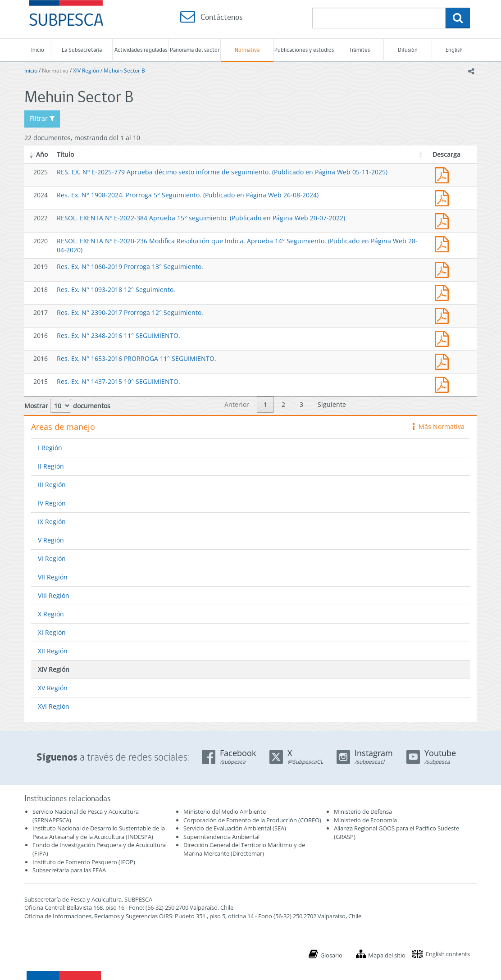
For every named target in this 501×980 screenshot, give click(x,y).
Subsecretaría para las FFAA (69, 870)
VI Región (52, 558)
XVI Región (54, 706)
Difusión (408, 50)
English (454, 50)
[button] (32, 155)
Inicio (38, 50)
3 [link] (301, 404)
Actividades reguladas (141, 50)
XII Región (53, 651)
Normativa (247, 50)
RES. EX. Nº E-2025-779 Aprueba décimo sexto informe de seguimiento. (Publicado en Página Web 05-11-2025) (222, 172)
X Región (51, 614)
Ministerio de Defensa (363, 811)
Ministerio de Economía (365, 820)
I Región (50, 448)
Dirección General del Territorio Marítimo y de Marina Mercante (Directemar (244, 849)
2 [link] (283, 404)
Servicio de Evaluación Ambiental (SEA (234, 828)
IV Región (52, 503)
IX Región (52, 522)
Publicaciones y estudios (304, 50)
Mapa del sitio (387, 955)
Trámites (360, 50)
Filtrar (42, 118)
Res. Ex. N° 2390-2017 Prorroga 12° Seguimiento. (130, 312)
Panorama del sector (195, 50)
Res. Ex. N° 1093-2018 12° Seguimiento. (116, 289)
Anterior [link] (237, 404)
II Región (51, 466)
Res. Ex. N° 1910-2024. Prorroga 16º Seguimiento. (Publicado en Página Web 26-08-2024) (444, 197)
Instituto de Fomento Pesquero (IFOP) (84, 862)
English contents (448, 954)
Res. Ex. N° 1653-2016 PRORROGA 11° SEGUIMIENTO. (137, 358)
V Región (51, 540)
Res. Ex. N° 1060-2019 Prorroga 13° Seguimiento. (130, 267)
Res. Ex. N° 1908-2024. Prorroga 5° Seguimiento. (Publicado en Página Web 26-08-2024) (188, 195)
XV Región (53, 688)
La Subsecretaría (82, 50)
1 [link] (265, 404)
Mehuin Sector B (124, 71)
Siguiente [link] (332, 404)
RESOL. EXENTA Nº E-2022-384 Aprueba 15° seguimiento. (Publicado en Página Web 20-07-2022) (201, 218)
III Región (52, 485)
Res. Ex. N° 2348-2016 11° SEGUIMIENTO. (118, 335)
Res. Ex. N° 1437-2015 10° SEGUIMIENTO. (118, 381)
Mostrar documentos (67, 406)
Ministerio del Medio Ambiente (225, 811)
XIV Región (86, 71)
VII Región (53, 577)
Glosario (331, 955)
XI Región (52, 632)
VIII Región (54, 595)
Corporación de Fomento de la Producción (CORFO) (252, 820)
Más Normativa (439, 426)
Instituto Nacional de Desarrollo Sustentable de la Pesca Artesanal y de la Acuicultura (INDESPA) (99, 832)
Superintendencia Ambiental (221, 837)
